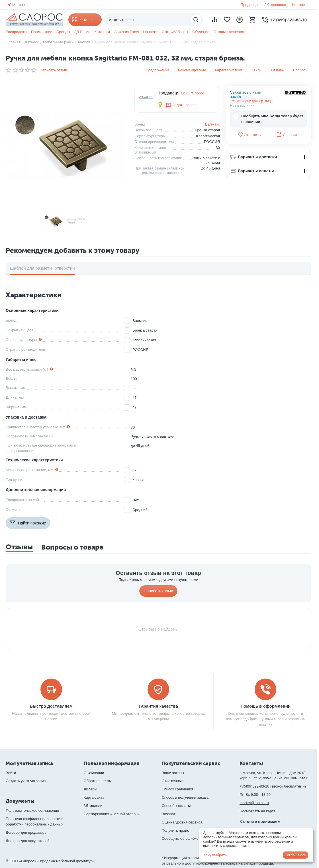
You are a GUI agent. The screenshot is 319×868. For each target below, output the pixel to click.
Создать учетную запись (27, 781)
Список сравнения (177, 789)
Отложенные (172, 781)
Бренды (63, 32)
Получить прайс (175, 830)
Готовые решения (229, 32)
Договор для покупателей (28, 841)
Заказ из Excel (126, 32)
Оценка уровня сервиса (182, 822)
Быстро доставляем (51, 706)
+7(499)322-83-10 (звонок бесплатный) (273, 786)
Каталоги (102, 32)
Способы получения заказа (185, 797)
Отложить (249, 135)
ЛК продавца (275, 5)
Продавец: (168, 93)
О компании (94, 773)
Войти (11, 773)
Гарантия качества (158, 706)
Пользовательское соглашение (32, 811)
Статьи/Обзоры (175, 32)
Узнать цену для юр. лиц (251, 101)
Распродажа (16, 32)
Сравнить (288, 135)
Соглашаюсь (296, 855)
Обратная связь (97, 781)
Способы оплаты (176, 806)
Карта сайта (94, 797)
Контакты (300, 5)
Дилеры (90, 789)
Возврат (168, 814)
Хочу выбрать (215, 855)
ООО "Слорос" (194, 93)
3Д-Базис (82, 32)
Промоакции (42, 32)
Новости (150, 32)
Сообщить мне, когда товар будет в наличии (268, 119)
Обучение (201, 32)
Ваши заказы (173, 773)
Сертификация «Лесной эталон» (112, 814)
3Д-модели (93, 806)
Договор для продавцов (26, 832)
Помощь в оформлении (265, 706)
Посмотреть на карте (257, 811)
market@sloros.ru (254, 803)
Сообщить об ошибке (180, 838)
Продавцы (249, 5)
